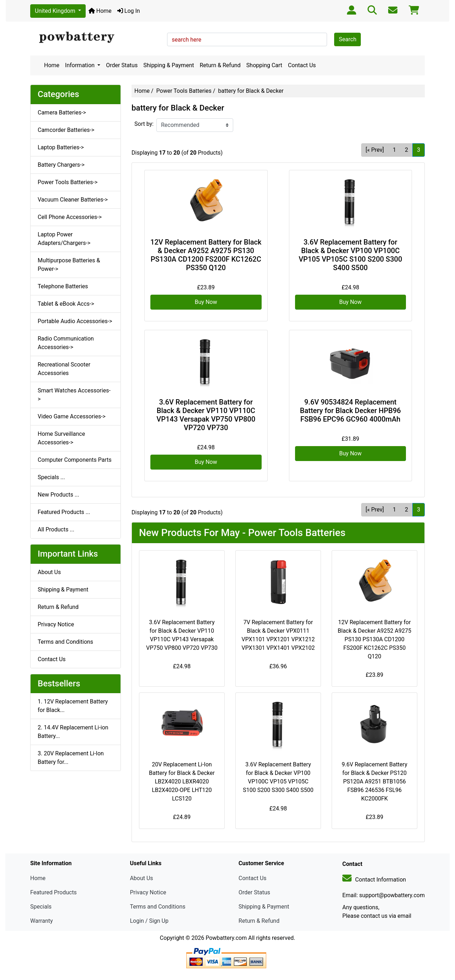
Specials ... (51, 477)
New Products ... (58, 495)
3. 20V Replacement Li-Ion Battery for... (71, 758)
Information (81, 65)
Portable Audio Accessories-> (75, 321)
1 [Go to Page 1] (394, 150)
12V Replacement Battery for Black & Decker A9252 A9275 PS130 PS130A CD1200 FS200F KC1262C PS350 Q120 (206, 255)
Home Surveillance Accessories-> (61, 438)
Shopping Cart (264, 65)
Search (347, 39)
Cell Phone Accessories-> (70, 217)
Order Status (122, 65)
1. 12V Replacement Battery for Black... (73, 706)
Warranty (42, 921)
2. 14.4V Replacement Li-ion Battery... (73, 732)
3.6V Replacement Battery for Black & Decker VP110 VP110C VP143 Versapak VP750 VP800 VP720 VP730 (206, 415)
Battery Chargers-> (61, 165)
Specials (41, 907)
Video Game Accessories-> (72, 416)
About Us (49, 572)
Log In (129, 11)
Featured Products (53, 892)
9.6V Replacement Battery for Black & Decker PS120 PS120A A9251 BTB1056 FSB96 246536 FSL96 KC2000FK (374, 781)
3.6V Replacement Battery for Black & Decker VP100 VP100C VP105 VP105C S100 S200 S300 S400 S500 (350, 255)
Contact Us (302, 65)
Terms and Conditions (65, 642)
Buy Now (206, 302)
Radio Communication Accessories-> (66, 343)
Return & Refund (220, 65)
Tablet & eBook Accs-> (66, 304)
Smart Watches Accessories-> (74, 395)
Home (100, 11)
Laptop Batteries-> (61, 147)
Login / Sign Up (149, 921)
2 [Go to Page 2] (406, 150)
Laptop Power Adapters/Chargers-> (64, 239)
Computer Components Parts (75, 460)
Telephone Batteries (63, 286)
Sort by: (144, 124)
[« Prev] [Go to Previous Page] (375, 150)
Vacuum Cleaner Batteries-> (73, 200)
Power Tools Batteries (184, 91)
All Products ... (56, 529)
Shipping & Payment (169, 65)
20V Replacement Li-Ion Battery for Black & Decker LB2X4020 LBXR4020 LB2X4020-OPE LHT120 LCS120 (182, 781)
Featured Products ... (64, 512)
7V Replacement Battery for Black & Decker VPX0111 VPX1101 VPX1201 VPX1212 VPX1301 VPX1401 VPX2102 (278, 635)
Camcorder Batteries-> (66, 130)
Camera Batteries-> (62, 113)
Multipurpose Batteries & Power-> (69, 265)
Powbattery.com (226, 938)
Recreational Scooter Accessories (64, 369)
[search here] (247, 39)
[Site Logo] (96, 38)
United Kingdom (56, 11)
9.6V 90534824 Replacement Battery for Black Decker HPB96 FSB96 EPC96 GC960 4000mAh (350, 411)
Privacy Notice (56, 624)
